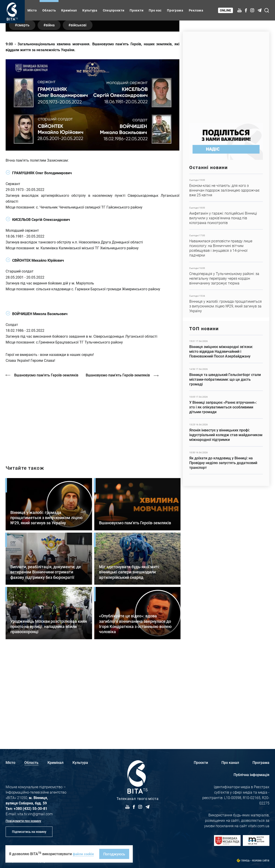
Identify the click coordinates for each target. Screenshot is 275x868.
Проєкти (136, 10)
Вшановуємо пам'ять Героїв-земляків (47, 462)
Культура (90, 10)
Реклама (196, 10)
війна (53, 112)
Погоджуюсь (116, 854)
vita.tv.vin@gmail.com (35, 814)
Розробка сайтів (261, 861)
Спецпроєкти (114, 10)
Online (226, 10)
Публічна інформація (251, 775)
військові (84, 112)
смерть (24, 112)
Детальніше (226, 188)
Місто (32, 10)
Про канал (230, 762)
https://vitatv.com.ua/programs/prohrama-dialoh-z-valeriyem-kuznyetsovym (92, 504)
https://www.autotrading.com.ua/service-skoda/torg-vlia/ (226, 75)
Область (49, 10)
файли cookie (84, 854)
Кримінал (69, 10)
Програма (175, 10)
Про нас (155, 10)
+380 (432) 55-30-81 (30, 808)
